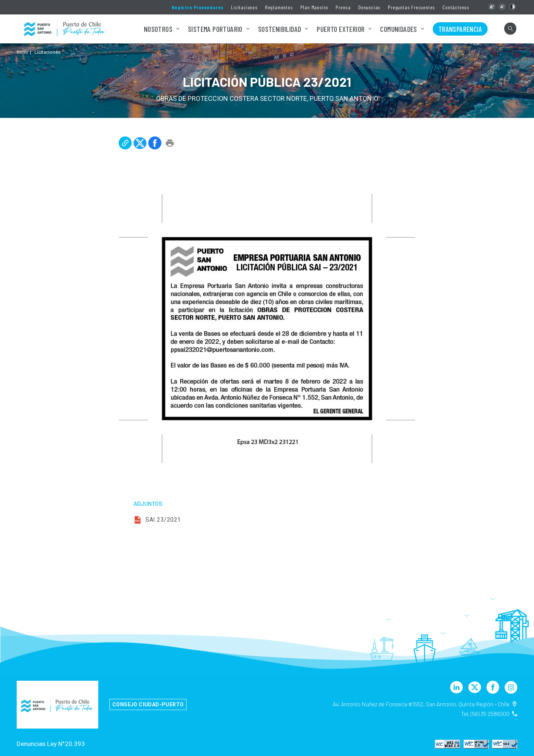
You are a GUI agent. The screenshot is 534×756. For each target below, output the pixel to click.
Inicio (22, 52)
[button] (492, 7)
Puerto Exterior (341, 29)
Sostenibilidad (280, 29)
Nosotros (158, 29)
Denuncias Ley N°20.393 (51, 744)
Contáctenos (456, 7)
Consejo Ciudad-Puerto (148, 704)
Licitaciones (244, 7)
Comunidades (398, 29)
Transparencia (460, 29)
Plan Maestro (314, 7)
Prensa (343, 7)
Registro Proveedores (198, 7)
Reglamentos (279, 7)
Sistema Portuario (215, 29)
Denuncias (369, 7)
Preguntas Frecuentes (411, 7)
